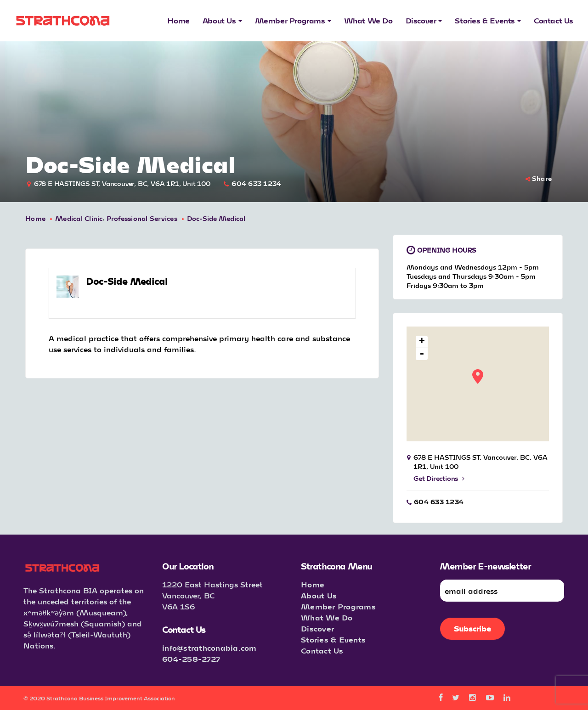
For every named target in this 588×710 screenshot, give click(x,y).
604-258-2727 (191, 659)
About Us (319, 595)
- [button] (422, 354)
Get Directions (439, 478)
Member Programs (338, 606)
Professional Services (142, 218)
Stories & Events (333, 640)
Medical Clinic (79, 218)
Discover (317, 628)
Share (539, 178)
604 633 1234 (256, 183)
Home (35, 218)
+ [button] (422, 342)
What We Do (327, 617)
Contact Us (322, 651)
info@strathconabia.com (209, 648)
